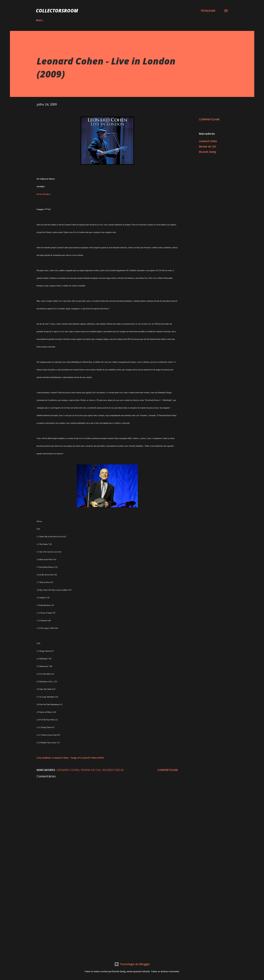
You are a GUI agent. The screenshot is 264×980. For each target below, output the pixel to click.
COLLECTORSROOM (57, 11)
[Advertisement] (101, 904)
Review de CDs (207, 146)
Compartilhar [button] (209, 119)
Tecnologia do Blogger (132, 964)
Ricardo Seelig (207, 152)
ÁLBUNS (60, 20)
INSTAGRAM (114, 20)
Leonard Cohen (208, 141)
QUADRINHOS (86, 20)
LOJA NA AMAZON (168, 20)
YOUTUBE (139, 20)
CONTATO (198, 20)
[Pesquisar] (208, 11)
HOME (40, 20)
